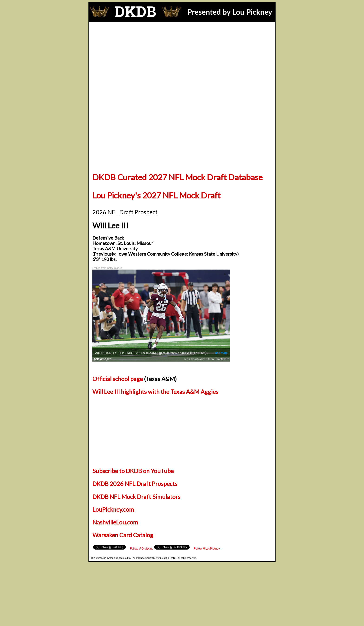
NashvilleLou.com (115, 522)
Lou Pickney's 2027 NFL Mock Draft (156, 195)
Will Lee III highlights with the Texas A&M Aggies (155, 392)
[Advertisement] (182, 56)
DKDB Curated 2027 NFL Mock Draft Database (177, 177)
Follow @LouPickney (130, 547)
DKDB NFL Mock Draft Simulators (136, 497)
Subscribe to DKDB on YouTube (133, 471)
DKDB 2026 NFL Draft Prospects (135, 484)
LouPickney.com (113, 509)
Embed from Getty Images (107, 268)
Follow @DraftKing (105, 547)
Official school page (118, 379)
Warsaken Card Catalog (123, 535)
